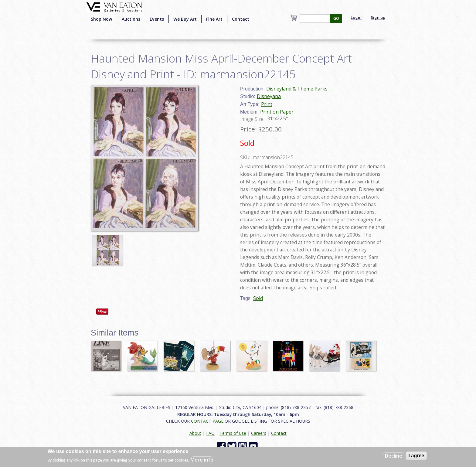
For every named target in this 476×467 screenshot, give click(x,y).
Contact (241, 19)
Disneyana (269, 96)
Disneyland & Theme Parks (297, 89)
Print (267, 104)
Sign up (378, 17)
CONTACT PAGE (207, 421)
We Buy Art (185, 19)
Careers (259, 433)
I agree (416, 456)
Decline (394, 456)
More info (202, 460)
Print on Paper (277, 112)
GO (336, 18)
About (195, 433)
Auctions (131, 19)
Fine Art (214, 19)
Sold (258, 298)
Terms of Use (233, 433)
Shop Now (102, 19)
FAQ (210, 433)
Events (157, 19)
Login (356, 17)
